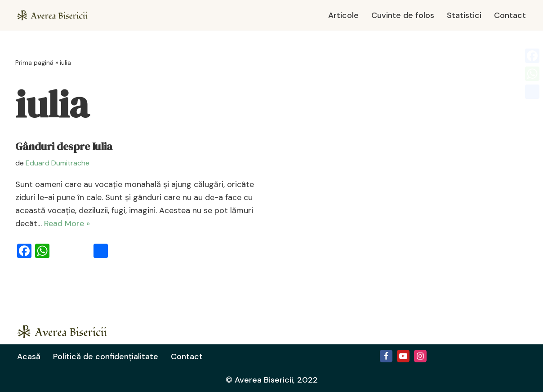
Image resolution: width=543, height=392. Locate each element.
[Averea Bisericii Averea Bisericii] (56, 15)
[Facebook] (386, 356)
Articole (343, 15)
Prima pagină (34, 62)
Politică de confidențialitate (106, 356)
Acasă (29, 356)
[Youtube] (403, 356)
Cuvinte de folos (403, 15)
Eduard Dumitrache (58, 163)
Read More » (67, 223)
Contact (510, 15)
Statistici (464, 15)
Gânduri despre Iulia (64, 147)
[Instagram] (420, 356)
